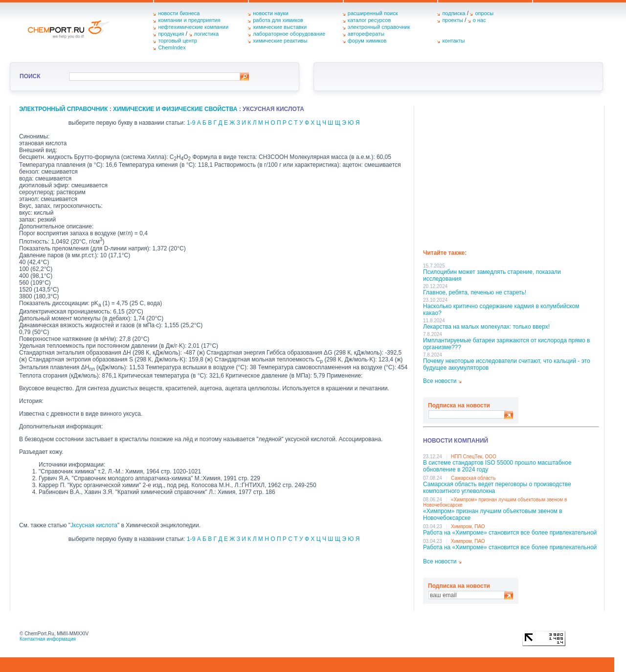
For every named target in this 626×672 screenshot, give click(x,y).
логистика (207, 34)
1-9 (191, 123)
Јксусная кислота (94, 525)
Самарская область (473, 478)
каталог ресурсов (369, 20)
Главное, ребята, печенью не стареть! (475, 292)
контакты (453, 41)
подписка (454, 13)
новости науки (270, 13)
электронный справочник (379, 27)
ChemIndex (172, 47)
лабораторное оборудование (289, 34)
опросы (484, 13)
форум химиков (367, 41)
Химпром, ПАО (468, 526)
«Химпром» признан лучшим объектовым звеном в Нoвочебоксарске (493, 515)
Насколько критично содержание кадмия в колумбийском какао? (501, 310)
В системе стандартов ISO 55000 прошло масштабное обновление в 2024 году (497, 466)
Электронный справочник (63, 109)
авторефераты (366, 34)
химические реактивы (280, 41)
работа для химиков (278, 20)
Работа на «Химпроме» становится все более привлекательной (510, 533)
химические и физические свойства (175, 109)
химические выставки (280, 27)
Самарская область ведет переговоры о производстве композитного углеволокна (497, 488)
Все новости (440, 381)
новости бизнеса (179, 13)
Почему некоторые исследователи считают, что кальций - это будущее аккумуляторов (507, 364)
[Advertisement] (511, 174)
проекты (452, 20)
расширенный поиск (373, 13)
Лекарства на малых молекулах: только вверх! (486, 327)
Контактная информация (48, 639)
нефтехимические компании (193, 27)
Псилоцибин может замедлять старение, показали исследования (492, 275)
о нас (480, 20)
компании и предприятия (189, 20)
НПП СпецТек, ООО (474, 457)
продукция (171, 34)
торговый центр (178, 41)
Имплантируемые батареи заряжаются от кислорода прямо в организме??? (506, 344)
